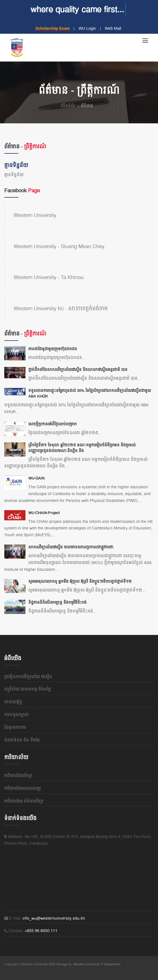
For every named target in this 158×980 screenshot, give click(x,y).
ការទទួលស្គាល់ (16, 715)
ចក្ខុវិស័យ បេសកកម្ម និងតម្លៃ (28, 689)
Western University (35, 216)
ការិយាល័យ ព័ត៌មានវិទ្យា (24, 801)
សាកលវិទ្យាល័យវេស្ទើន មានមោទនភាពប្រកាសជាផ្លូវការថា (71, 547)
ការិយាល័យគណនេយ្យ (23, 789)
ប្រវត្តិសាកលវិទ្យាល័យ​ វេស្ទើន (28, 677)
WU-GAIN (36, 478)
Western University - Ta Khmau (49, 278)
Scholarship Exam (53, 28)
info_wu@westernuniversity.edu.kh (54, 918)
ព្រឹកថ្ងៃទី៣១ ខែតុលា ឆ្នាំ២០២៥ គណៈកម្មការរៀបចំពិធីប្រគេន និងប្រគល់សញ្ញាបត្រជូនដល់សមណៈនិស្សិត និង (82, 448)
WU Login (87, 28)
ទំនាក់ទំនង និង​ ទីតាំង (22, 740)
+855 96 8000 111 (41, 931)
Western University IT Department (97, 964)
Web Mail (113, 28)
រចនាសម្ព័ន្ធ (13, 702)
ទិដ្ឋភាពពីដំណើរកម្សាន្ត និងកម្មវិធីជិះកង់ (57, 603)
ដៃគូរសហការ (15, 728)
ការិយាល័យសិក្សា (18, 776)
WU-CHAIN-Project (44, 513)
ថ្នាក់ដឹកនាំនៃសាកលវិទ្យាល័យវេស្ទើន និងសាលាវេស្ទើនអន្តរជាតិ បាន (78, 370)
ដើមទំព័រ (68, 106)
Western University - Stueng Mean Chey (59, 247)
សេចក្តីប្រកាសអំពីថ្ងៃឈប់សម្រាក (53, 424)
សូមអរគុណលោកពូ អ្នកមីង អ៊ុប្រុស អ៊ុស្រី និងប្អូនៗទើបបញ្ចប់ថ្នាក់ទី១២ (80, 582)
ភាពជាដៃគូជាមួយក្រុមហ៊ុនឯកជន (53, 349)
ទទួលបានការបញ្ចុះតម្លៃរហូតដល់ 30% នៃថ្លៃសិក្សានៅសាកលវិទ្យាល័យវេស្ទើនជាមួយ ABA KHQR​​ (90, 394)
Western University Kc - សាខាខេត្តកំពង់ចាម (61, 309)
